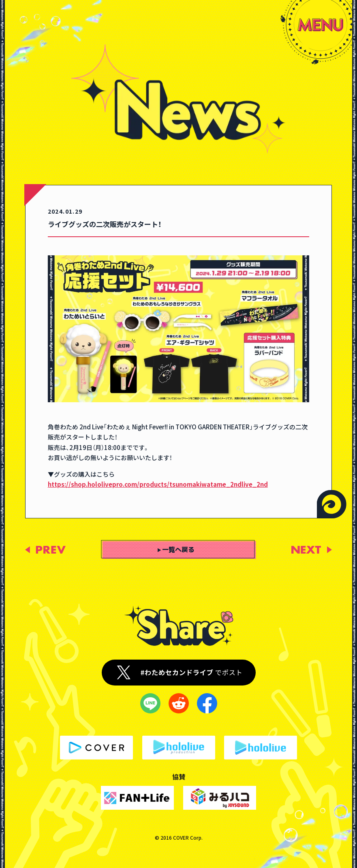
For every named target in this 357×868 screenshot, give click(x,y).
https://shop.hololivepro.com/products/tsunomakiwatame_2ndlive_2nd (158, 484)
